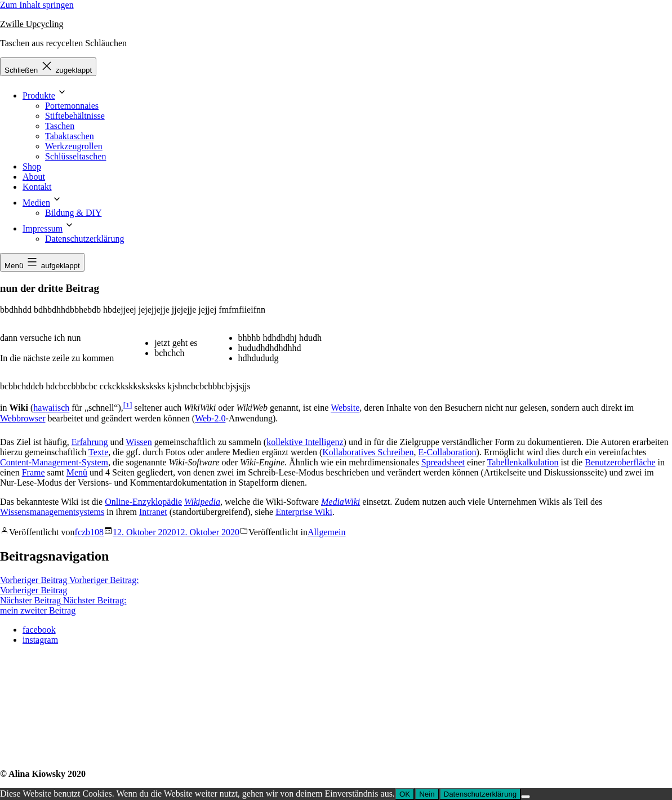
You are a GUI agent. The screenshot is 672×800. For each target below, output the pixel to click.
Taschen (60, 126)
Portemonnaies (72, 106)
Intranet (153, 512)
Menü (77, 472)
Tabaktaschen (70, 136)
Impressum (43, 228)
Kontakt (37, 187)
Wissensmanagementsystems (52, 512)
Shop (32, 166)
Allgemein (327, 532)
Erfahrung (90, 442)
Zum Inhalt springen (37, 5)
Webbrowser (23, 418)
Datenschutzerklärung (84, 239)
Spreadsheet (443, 462)
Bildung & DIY (73, 213)
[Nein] (526, 797)
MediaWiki (341, 502)
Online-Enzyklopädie (143, 502)
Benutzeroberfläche (620, 462)
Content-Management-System (54, 462)
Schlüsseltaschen (75, 156)
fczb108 (90, 532)
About (34, 177)
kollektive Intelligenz (305, 442)
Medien (36, 203)
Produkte (39, 95)
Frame (34, 472)
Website (345, 408)
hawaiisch (51, 408)
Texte (98, 452)
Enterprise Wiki (304, 512)
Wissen (139, 442)
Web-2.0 (210, 418)
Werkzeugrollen (74, 146)
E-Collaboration (447, 452)
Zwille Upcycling (32, 24)
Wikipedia (202, 502)
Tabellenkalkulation (523, 462)
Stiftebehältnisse (75, 116)
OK (405, 794)
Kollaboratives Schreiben (368, 452)
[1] (128, 405)
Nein (427, 794)
